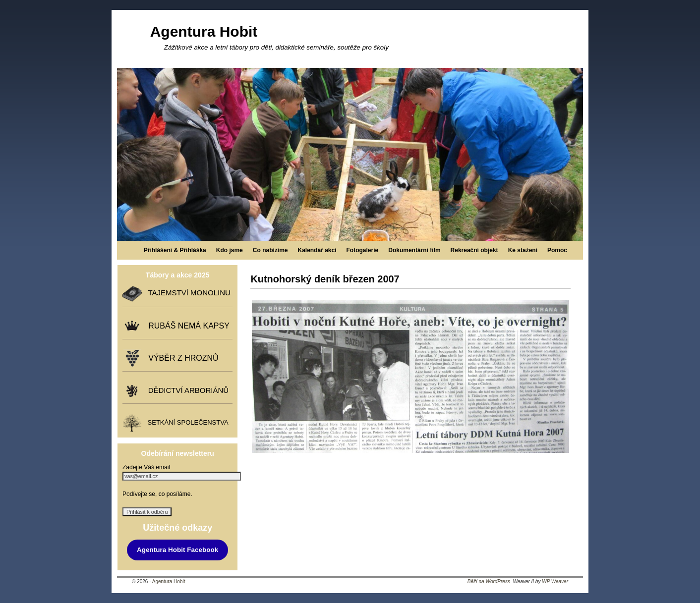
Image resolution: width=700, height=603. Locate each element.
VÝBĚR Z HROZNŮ (181, 358)
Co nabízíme (270, 250)
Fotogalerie (363, 250)
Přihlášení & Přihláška (175, 250)
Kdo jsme (230, 250)
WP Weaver (555, 581)
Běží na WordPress (489, 581)
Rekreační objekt (474, 250)
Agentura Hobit (204, 31)
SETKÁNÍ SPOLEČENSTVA (186, 423)
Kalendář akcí (317, 250)
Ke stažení (523, 250)
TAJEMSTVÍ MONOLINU (187, 293)
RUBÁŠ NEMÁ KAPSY (187, 326)
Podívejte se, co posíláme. (157, 494)
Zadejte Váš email (146, 467)
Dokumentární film (414, 250)
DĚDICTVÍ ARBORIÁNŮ (186, 390)
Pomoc (557, 250)
